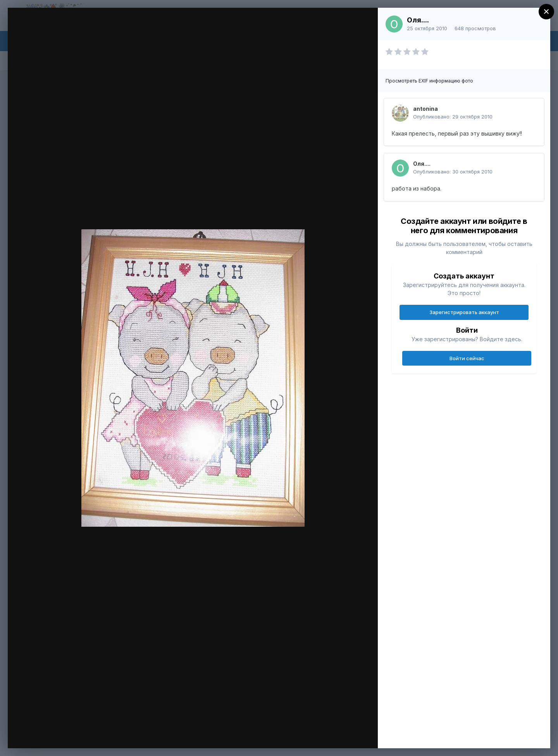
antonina (425, 109)
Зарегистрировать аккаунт (464, 312)
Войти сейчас (467, 358)
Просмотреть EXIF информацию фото (429, 81)
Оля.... (418, 20)
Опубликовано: (453, 117)
